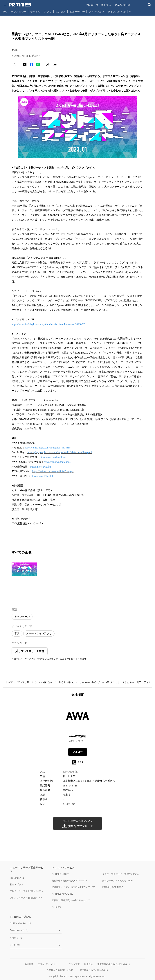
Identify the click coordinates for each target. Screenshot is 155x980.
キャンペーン (22, 617)
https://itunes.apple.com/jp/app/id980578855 (48, 448)
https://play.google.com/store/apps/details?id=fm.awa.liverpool (59, 452)
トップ (9, 682)
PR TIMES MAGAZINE (62, 894)
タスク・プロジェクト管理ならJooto (120, 874)
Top (5, 11)
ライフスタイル (117, 11)
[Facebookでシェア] (31, 65)
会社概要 (29, 964)
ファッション (96, 11)
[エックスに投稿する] (25, 65)
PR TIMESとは (17, 878)
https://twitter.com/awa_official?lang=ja (53, 471)
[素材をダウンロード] (48, 65)
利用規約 (89, 964)
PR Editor (56, 907)
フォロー (77, 752)
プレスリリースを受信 (98, 5)
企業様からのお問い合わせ (60, 970)
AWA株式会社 (46, 682)
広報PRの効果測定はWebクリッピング (71, 900)
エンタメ (61, 11)
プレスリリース (26, 682)
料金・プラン (17, 884)
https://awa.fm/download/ (53, 457)
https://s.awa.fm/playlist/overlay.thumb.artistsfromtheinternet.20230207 (48, 324)
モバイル (35, 11)
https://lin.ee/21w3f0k (42, 476)
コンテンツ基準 (72, 964)
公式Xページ (16, 938)
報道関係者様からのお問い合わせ (114, 964)
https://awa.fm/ (70, 772)
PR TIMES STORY (60, 874)
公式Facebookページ (20, 923)
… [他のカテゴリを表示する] (130, 11)
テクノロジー (19, 11)
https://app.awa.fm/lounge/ (57, 462)
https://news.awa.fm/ (41, 467)
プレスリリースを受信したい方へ (26, 891)
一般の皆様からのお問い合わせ (93, 970)
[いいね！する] (15, 65)
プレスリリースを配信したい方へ (26, 898)
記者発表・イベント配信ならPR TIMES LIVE (73, 887)
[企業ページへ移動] (78, 717)
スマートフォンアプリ (39, 634)
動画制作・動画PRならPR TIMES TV (69, 881)
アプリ (48, 11)
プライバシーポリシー (49, 964)
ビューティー (77, 11)
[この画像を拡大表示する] (24, 569)
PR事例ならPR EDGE (112, 887)
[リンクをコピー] (55, 65)
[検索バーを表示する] (150, 5)
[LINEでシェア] (38, 65)
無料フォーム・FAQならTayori (117, 881)
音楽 (17, 634)
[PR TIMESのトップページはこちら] (20, 5)
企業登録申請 (122, 5)
